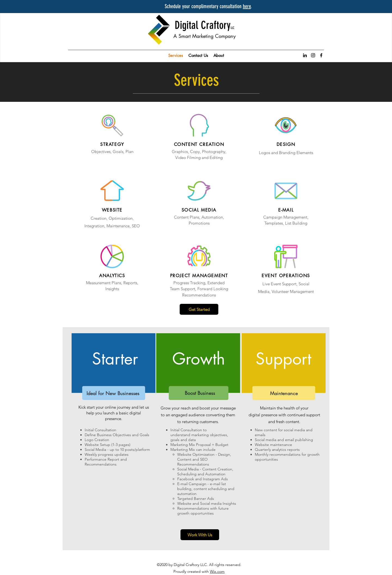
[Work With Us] (200, 535)
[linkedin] (305, 55)
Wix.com (217, 571)
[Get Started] (199, 309)
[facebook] (321, 55)
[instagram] (313, 55)
